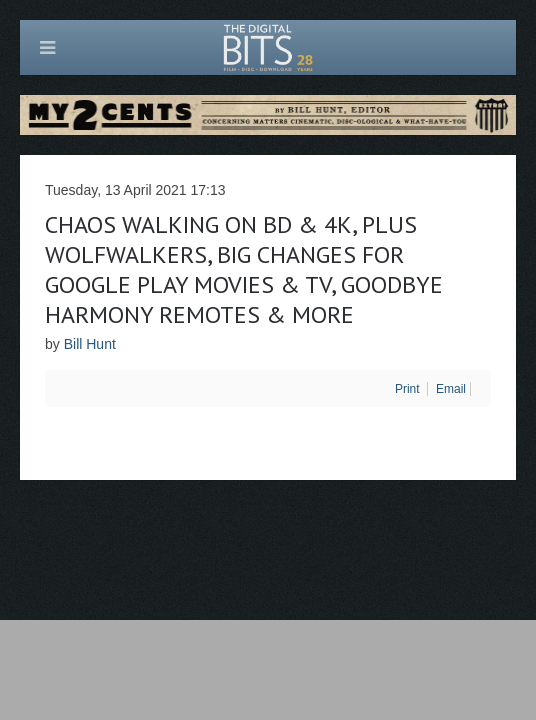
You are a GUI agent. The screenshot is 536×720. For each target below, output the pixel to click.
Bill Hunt (90, 344)
